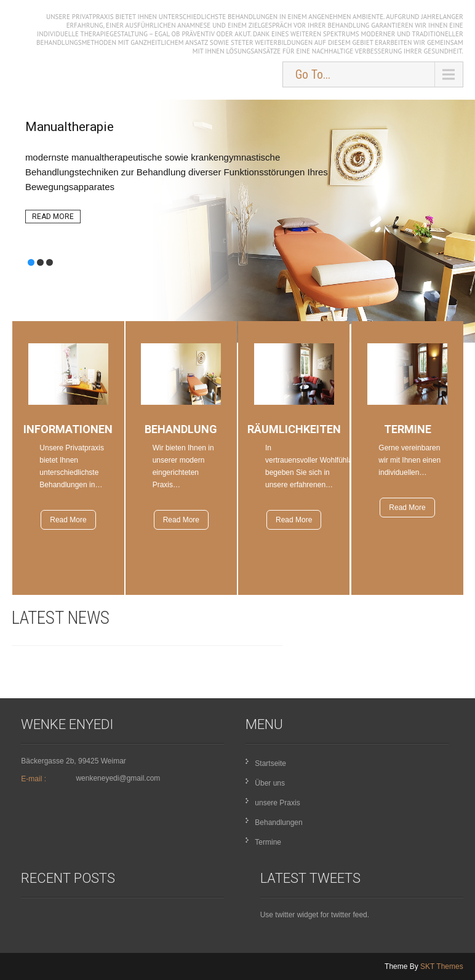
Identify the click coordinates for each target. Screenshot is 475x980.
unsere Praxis (277, 803)
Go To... (313, 74)
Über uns (270, 783)
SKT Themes (442, 966)
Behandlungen (278, 823)
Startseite (270, 763)
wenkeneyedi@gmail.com (118, 778)
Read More (53, 217)
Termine (268, 842)
